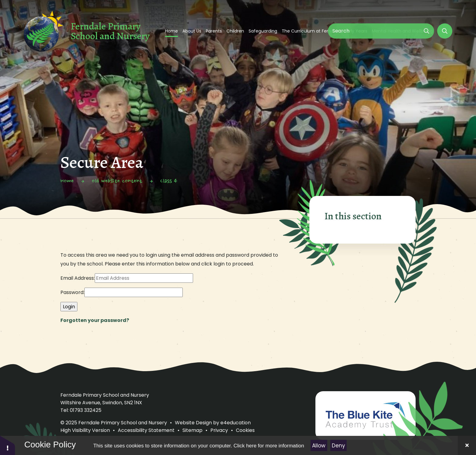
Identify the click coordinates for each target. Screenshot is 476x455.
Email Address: (78, 278)
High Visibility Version (85, 430)
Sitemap (192, 430)
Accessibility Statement (146, 430)
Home (67, 181)
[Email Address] (144, 278)
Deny (338, 446)
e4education (236, 423)
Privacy (219, 430)
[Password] (134, 292)
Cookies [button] (245, 430)
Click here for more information (269, 446)
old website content (117, 181)
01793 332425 (86, 410)
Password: (72, 292)
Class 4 (169, 181)
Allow (319, 446)
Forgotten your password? (95, 320)
